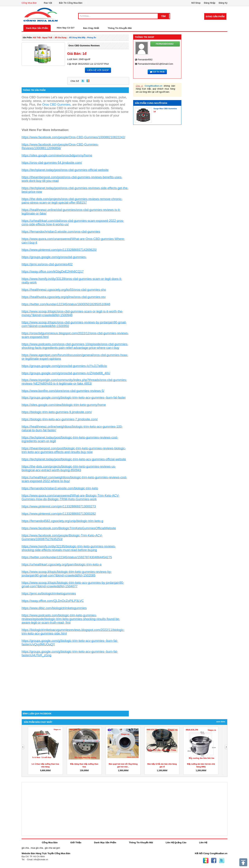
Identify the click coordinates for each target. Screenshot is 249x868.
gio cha (25, 848)
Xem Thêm (221, 722)
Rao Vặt (48, 3)
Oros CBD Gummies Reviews (84, 46)
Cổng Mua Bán (29, 3)
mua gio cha (37, 848)
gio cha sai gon (52, 848)
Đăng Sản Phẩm (215, 17)
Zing (88, 81)
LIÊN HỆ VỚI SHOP (98, 70)
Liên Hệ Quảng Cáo (176, 843)
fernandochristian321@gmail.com (155, 64)
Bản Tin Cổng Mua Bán (71, 3)
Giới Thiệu (76, 843)
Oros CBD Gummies (56, 105)
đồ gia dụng (61, 38)
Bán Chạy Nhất (91, 28)
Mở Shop (196, 3)
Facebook (214, 861)
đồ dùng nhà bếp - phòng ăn (83, 38)
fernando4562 (145, 60)
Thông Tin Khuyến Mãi (120, 28)
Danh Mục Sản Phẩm (37, 28)
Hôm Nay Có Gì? (66, 28)
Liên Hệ (203, 843)
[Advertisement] (75, 681)
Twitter (83, 81)
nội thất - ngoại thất (43, 38)
